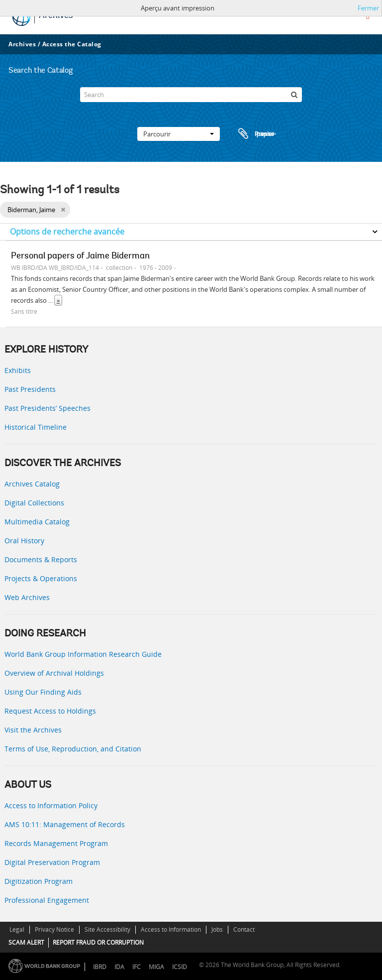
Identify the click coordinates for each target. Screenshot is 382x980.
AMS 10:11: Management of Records (65, 824)
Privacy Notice (54, 929)
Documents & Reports (41, 559)
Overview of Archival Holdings (54, 673)
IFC (137, 967)
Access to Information (171, 929)
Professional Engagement (47, 900)
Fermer (368, 8)
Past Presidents (30, 389)
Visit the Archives (33, 730)
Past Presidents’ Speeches (48, 408)
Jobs (217, 929)
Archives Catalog (32, 484)
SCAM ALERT (26, 942)
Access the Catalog (72, 44)
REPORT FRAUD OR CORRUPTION (98, 942)
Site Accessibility (107, 929)
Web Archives (27, 597)
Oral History (24, 541)
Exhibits (18, 370)
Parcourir (179, 134)
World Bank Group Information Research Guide (83, 654)
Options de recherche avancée (67, 232)
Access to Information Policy (51, 805)
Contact (244, 929)
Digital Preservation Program (52, 862)
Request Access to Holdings (50, 711)
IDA (119, 967)
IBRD (100, 967)
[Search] (191, 95)
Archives (22, 44)
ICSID (180, 967)
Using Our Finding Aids (43, 692)
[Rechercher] (294, 95)
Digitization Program (39, 881)
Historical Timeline (36, 427)
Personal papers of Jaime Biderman (80, 256)
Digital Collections (34, 503)
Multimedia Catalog (37, 522)
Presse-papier (256, 134)
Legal (17, 929)
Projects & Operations (41, 578)
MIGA (156, 967)
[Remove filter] (63, 210)
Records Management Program (56, 843)
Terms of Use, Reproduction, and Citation (73, 749)
